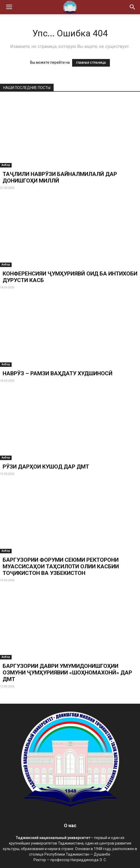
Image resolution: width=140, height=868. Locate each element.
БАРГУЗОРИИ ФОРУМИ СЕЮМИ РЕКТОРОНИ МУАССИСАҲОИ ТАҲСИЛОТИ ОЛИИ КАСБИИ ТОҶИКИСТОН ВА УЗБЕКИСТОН (61, 566)
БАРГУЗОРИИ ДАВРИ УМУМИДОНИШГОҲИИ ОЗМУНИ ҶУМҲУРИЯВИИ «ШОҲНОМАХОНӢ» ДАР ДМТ (67, 673)
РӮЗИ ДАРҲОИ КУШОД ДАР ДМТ (46, 467)
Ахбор (6, 165)
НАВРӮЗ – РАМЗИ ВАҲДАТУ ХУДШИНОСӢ (58, 373)
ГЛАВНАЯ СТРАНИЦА (91, 63)
